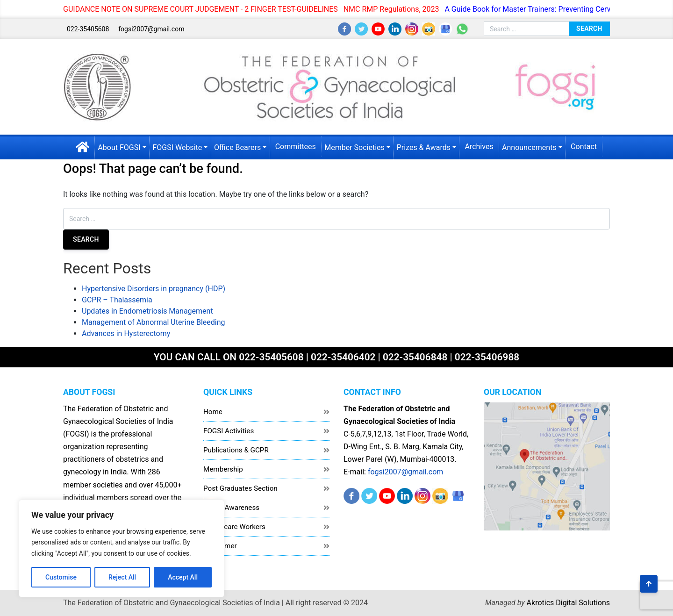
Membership (223, 469)
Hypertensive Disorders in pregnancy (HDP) (154, 289)
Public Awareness (231, 508)
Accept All (183, 577)
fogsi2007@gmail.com (151, 29)
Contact (584, 147)
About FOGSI (119, 147)
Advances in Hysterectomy (126, 333)
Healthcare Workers (234, 527)
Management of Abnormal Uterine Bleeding (154, 322)
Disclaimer (220, 546)
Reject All (122, 577)
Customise (61, 577)
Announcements (529, 147)
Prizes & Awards (424, 147)
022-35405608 (88, 29)
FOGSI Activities (229, 431)
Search (589, 29)
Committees (296, 147)
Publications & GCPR (236, 450)
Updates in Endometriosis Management (147, 311)
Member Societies (354, 147)
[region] (122, 548)
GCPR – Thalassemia (117, 300)
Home (213, 412)
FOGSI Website (177, 147)
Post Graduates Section (240, 488)
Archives (479, 147)
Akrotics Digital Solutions (568, 603)
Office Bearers (237, 147)
